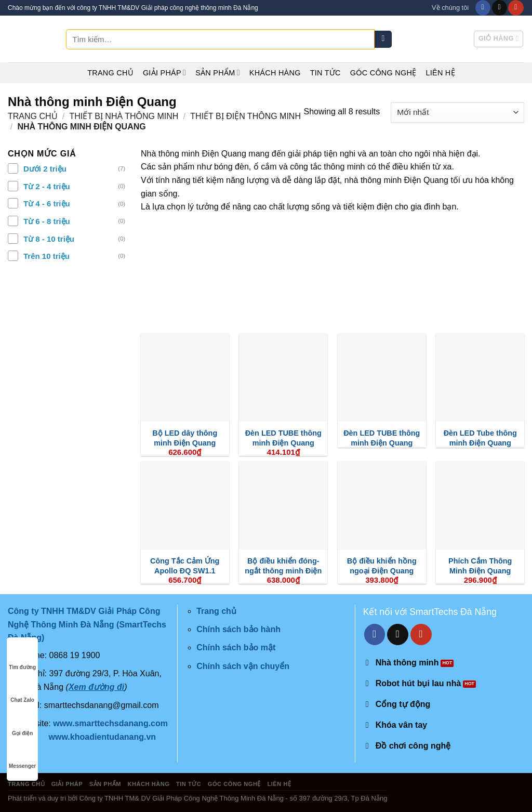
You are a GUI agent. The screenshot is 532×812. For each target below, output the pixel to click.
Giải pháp (164, 73)
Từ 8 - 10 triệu (49, 239)
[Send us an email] (500, 8)
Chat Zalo (22, 690)
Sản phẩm (218, 73)
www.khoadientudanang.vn (103, 737)
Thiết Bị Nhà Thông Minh (124, 116)
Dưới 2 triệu (45, 169)
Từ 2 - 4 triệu (47, 186)
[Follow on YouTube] (516, 8)
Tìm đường (22, 657)
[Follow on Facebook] (483, 8)
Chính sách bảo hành (238, 629)
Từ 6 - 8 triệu (47, 221)
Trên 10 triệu (46, 256)
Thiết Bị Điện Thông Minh (245, 116)
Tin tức (325, 73)
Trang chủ (110, 73)
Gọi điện (22, 723)
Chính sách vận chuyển (243, 666)
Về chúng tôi (450, 8)
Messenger (22, 756)
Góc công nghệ (383, 73)
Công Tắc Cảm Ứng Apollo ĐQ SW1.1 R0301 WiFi (185, 571)
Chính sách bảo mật (236, 647)
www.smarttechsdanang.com (110, 723)
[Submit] (383, 40)
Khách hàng (275, 73)
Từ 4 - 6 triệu (47, 204)
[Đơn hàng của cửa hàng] (457, 113)
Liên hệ (440, 73)
